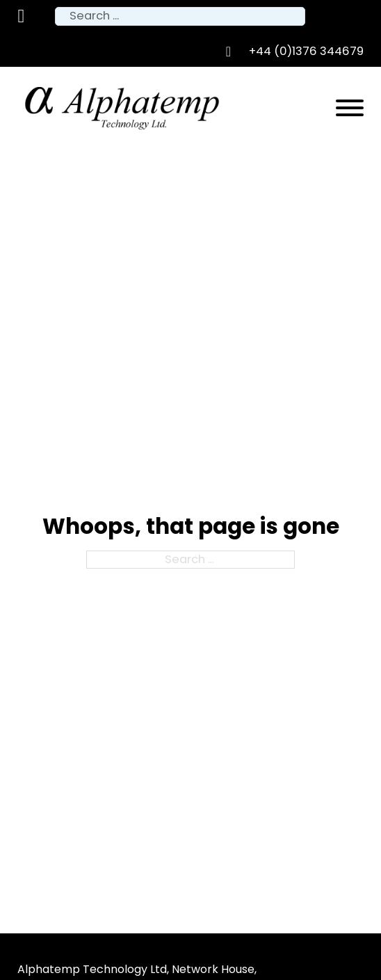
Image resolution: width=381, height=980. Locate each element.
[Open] (350, 108)
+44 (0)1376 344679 (306, 51)
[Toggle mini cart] (21, 16)
